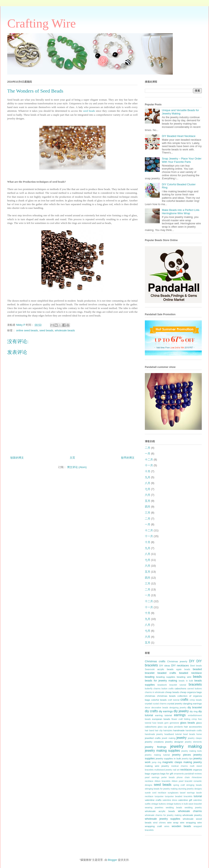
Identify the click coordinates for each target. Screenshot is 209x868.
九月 (148, 477)
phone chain (183, 777)
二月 (148, 448)
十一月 (149, 465)
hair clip (159, 731)
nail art (176, 770)
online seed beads (27, 330)
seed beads (89, 111)
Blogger (112, 860)
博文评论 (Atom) (77, 467)
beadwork (162, 685)
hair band (149, 731)
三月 (148, 513)
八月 (148, 483)
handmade (179, 730)
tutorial (198, 796)
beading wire (184, 677)
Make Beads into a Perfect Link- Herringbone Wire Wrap (181, 212)
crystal (148, 703)
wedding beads (174, 808)
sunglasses (173, 793)
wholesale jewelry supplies (163, 819)
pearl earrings (152, 777)
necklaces (186, 770)
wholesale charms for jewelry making (163, 815)
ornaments (179, 774)
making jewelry (193, 762)
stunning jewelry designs (190, 789)
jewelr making (169, 738)
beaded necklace (190, 673)
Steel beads (196, 666)
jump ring (157, 762)
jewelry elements (193, 742)
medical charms (179, 766)
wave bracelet (195, 804)
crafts (184, 700)
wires (167, 826)
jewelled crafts (153, 738)
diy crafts (151, 711)
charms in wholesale (155, 692)
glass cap (162, 727)
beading (150, 677)
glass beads (187, 723)
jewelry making (186, 746)
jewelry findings (156, 747)
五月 (148, 501)
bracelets (195, 684)
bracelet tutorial (178, 685)
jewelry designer (174, 742)
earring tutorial (163, 715)
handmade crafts (194, 731)
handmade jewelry (154, 734)
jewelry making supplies (162, 751)
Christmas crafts (155, 661)
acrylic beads (165, 669)
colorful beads (159, 700)
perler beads (168, 777)
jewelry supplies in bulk (168, 758)
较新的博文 (17, 458)
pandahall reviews (193, 774)
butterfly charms (153, 689)
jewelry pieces (181, 755)
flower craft (177, 719)
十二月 (149, 460)
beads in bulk (186, 681)
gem (166, 723)
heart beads (189, 734)
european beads (161, 719)
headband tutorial (173, 734)
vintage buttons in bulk (177, 804)
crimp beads (196, 700)
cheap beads (172, 692)
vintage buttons (159, 804)
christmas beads (166, 696)
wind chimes (159, 823)
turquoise (159, 796)
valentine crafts (153, 800)
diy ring (194, 711)
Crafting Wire (41, 23)
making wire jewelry (157, 766)
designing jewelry (178, 708)
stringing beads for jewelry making (161, 789)
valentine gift (185, 800)
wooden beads (181, 826)
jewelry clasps (195, 738)
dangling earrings (192, 703)
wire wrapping (188, 822)
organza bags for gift (162, 773)
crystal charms (159, 704)
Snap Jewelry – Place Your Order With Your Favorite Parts (182, 160)
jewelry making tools (192, 751)
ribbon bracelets (163, 781)
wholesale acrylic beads (160, 811)
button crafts (168, 689)
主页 (72, 458)
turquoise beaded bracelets (179, 796)
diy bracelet (195, 707)
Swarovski (150, 669)
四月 (148, 507)
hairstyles (168, 731)
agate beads (183, 669)
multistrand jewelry (163, 770)
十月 (148, 471)
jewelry (182, 738)
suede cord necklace (156, 793)
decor (148, 708)
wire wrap (173, 822)
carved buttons (195, 689)
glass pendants (175, 727)
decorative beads (160, 708)
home (199, 734)
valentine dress (170, 800)
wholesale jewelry (192, 815)
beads (198, 677)
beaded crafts (167, 673)
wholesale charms (190, 811)
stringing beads (194, 785)
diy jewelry (181, 711)
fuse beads (158, 723)
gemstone (174, 723)
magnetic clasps (172, 762)
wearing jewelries (154, 808)
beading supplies (166, 677)
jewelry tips (187, 759)
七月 (148, 489)
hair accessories (193, 727)
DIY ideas (165, 665)
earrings (180, 715)
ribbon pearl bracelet (182, 781)
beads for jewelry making (161, 681)
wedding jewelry (193, 808)
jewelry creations (154, 742)
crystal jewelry (175, 703)
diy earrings (166, 711)
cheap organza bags (191, 692)
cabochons (181, 688)
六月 (148, 495)
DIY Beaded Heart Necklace (179, 136)
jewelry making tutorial (157, 755)
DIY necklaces (180, 665)
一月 (148, 454)
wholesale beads (65, 330)
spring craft (179, 785)
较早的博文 (128, 458)
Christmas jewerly (177, 661)
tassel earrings (187, 793)
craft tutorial (174, 700)
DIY (192, 661)
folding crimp (190, 719)
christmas (150, 696)
